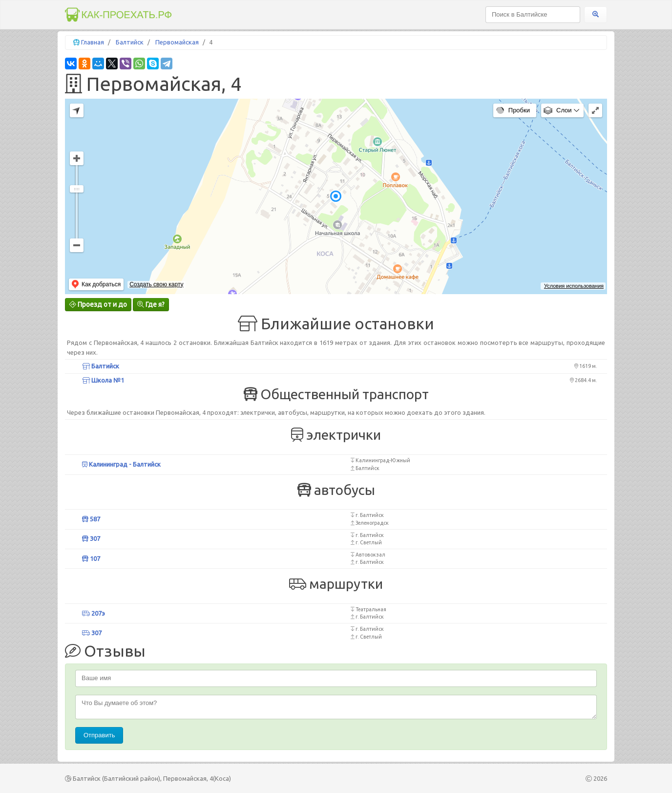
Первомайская (177, 42)
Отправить (99, 735)
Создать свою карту (156, 284)
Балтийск (130, 42)
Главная (93, 42)
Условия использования (574, 286)
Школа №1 (103, 380)
